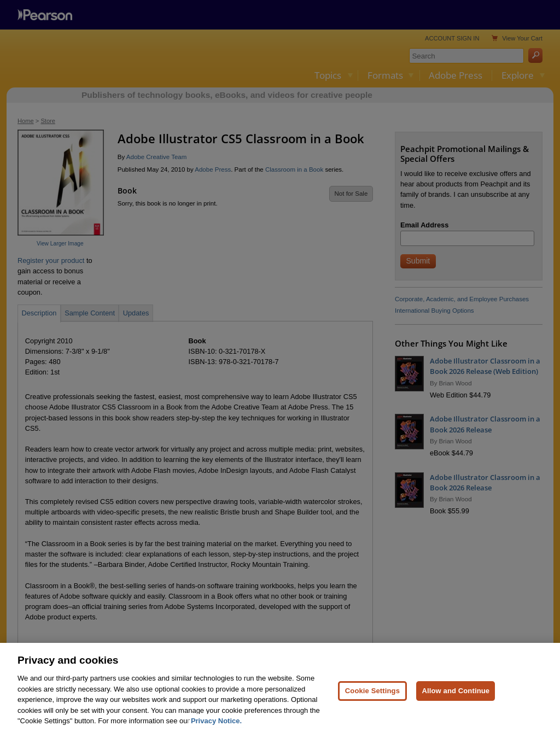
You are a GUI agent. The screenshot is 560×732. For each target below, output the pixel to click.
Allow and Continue (456, 699)
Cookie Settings (372, 699)
